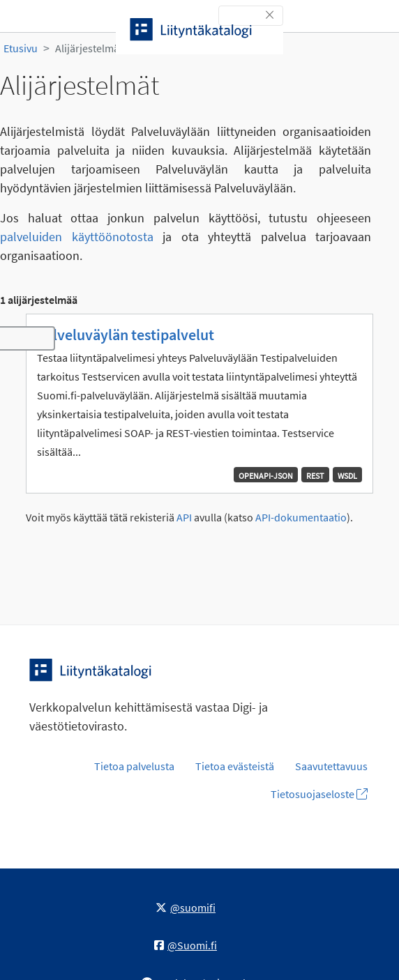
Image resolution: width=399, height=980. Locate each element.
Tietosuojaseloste (319, 794)
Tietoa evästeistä (235, 766)
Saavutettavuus (331, 766)
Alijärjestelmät (89, 48)
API (184, 518)
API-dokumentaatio (301, 518)
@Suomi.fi (186, 945)
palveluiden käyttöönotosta (77, 237)
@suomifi (186, 908)
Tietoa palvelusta (134, 766)
